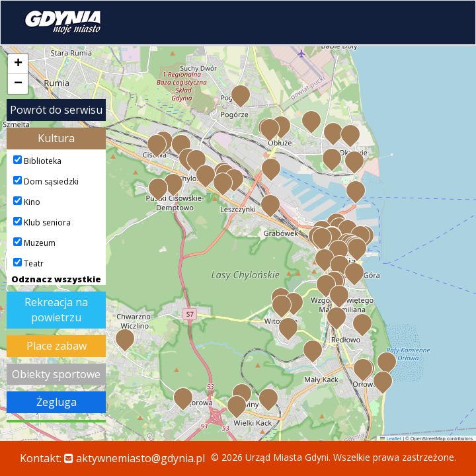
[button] (360, 234)
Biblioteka (37, 161)
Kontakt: (112, 458)
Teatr (28, 263)
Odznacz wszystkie (56, 279)
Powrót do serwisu (56, 110)
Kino (27, 202)
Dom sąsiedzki (46, 181)
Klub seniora (42, 222)
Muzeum (34, 243)
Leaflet (391, 439)
